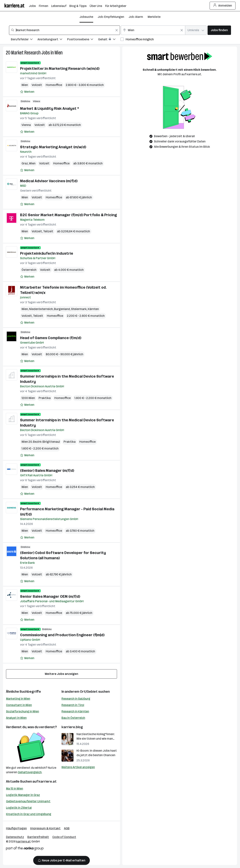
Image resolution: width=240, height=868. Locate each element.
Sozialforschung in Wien (22, 711)
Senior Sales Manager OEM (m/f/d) (50, 596)
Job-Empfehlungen (111, 17)
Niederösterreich (41, 309)
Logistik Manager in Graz (23, 795)
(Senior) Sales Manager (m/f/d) (47, 471)
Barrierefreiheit (38, 837)
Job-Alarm (136, 17)
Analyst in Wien (16, 718)
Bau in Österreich (73, 718)
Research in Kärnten (75, 711)
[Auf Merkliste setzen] (27, 92)
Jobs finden (219, 30)
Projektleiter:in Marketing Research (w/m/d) (60, 69)
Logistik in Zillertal (19, 808)
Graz (25, 163)
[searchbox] (64, 30)
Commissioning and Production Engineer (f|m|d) (62, 635)
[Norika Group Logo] (25, 849)
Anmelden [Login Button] (223, 6)
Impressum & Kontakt (45, 828)
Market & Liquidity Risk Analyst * (49, 108)
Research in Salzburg (76, 699)
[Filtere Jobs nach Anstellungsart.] (52, 40)
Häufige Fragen (16, 828)
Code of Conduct (64, 837)
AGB (67, 828)
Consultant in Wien (19, 705)
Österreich (29, 270)
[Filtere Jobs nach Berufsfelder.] (24, 40)
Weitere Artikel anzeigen (78, 767)
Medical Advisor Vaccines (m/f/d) (49, 181)
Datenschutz (15, 837)
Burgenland (62, 309)
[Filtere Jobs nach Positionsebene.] (83, 40)
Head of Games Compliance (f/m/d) (51, 338)
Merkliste (154, 17)
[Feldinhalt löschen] (117, 30)
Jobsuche (86, 17)
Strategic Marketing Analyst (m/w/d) (53, 147)
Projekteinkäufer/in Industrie (47, 253)
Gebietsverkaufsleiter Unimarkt (28, 801)
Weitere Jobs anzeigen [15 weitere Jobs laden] (61, 674)
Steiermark (79, 309)
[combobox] (64, 30)
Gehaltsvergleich (30, 772)
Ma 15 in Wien (15, 789)
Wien (59, 53)
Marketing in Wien (18, 699)
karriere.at (48, 781)
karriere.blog (72, 727)
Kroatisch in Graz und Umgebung (29, 814)
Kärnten (93, 309)
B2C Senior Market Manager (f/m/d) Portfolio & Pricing (68, 215)
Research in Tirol (73, 705)
